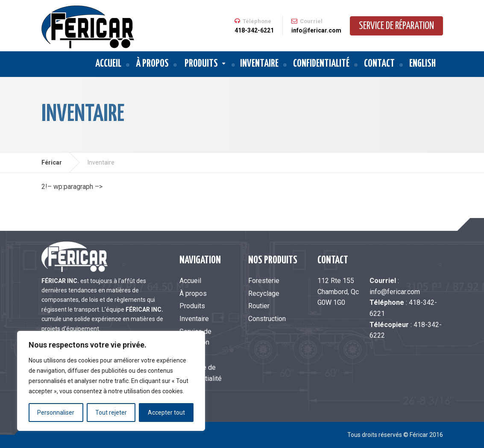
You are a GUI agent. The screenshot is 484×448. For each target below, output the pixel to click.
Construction (267, 319)
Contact (379, 64)
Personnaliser (56, 413)
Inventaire (259, 64)
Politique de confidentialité (201, 373)
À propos (152, 64)
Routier (259, 306)
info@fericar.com (395, 292)
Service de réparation (396, 26)
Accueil (108, 64)
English (422, 64)
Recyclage (264, 293)
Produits (201, 64)
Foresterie (264, 281)
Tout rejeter (111, 413)
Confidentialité (321, 64)
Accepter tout (166, 413)
